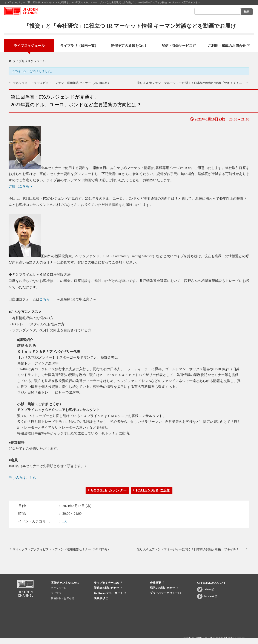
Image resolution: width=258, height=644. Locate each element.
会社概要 (157, 583)
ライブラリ (57, 593)
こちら (45, 299)
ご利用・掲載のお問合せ (229, 46)
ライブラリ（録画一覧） (79, 46)
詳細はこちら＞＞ (22, 186)
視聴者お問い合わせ (108, 588)
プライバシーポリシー (165, 593)
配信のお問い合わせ (164, 588)
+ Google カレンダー (107, 490)
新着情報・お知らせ (63, 598)
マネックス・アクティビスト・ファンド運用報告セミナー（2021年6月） (62, 83)
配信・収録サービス (179, 46)
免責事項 (101, 598)
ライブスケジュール (29, 46)
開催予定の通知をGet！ (129, 46)
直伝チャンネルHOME (65, 583)
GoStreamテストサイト (110, 593)
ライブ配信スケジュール (27, 61)
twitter (209, 589)
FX (64, 521)
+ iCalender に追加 (152, 490)
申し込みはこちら (22, 478)
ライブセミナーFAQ (108, 583)
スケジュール (59, 588)
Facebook (210, 596)
